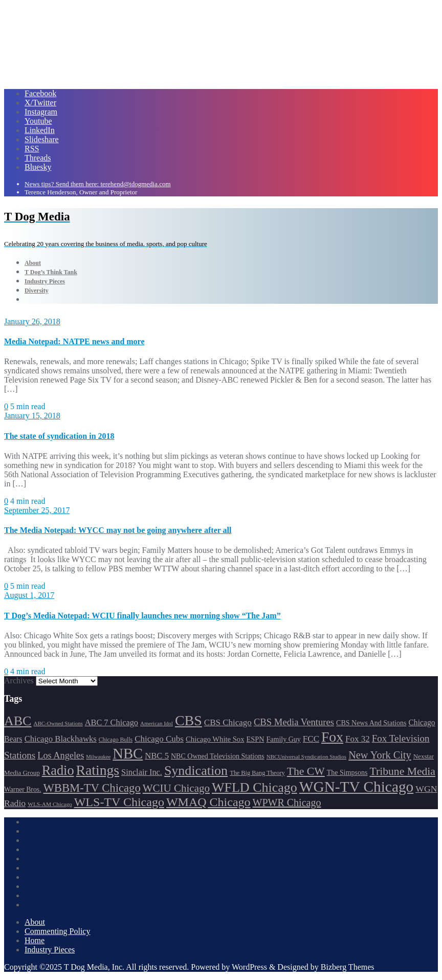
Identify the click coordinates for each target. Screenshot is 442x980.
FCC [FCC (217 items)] (311, 739)
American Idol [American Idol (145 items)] (157, 723)
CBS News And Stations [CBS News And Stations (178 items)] (371, 723)
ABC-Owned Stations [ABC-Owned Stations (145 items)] (58, 723)
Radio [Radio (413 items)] (58, 771)
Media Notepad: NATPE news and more (74, 341)
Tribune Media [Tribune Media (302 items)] (402, 771)
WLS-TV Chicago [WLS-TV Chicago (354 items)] (119, 802)
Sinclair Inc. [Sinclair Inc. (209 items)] (142, 772)
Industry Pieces (50, 950)
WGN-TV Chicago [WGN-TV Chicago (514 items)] (356, 787)
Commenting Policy (57, 931)
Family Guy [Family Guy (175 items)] (284, 739)
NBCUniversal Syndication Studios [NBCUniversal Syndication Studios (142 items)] (306, 756)
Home (35, 940)
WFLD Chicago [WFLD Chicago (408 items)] (255, 787)
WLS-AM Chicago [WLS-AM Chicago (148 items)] (50, 804)
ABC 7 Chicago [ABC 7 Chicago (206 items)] (112, 722)
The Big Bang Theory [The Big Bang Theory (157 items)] (257, 773)
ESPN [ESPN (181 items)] (256, 739)
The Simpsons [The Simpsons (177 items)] (347, 773)
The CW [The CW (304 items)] (306, 771)
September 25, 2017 (37, 510)
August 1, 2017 (29, 595)
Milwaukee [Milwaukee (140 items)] (98, 757)
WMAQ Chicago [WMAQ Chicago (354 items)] (208, 802)
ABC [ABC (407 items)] (18, 721)
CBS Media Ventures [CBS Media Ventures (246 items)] (294, 722)
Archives (19, 681)
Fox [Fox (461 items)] (332, 737)
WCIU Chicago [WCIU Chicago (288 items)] (176, 788)
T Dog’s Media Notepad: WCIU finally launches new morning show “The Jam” (142, 616)
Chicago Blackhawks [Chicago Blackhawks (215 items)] (61, 739)
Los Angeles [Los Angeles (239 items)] (61, 755)
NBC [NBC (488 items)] (128, 753)
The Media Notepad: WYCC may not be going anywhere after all (118, 530)
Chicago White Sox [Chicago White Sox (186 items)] (215, 739)
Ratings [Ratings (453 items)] (98, 770)
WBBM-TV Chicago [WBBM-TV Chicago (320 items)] (92, 788)
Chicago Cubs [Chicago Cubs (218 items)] (159, 739)
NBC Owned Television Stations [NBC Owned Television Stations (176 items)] (218, 756)
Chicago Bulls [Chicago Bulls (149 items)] (116, 740)
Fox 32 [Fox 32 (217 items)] (358, 739)
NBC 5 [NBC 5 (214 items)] (157, 756)
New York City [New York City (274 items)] (380, 755)
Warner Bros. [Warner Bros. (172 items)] (23, 789)
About (35, 922)
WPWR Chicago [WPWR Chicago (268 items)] (287, 803)
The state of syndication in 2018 (59, 436)
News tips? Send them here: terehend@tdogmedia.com (98, 184)
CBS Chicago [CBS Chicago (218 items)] (228, 722)
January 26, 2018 (32, 321)
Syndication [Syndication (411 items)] (196, 771)
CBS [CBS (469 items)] (189, 720)
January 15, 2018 (32, 416)
